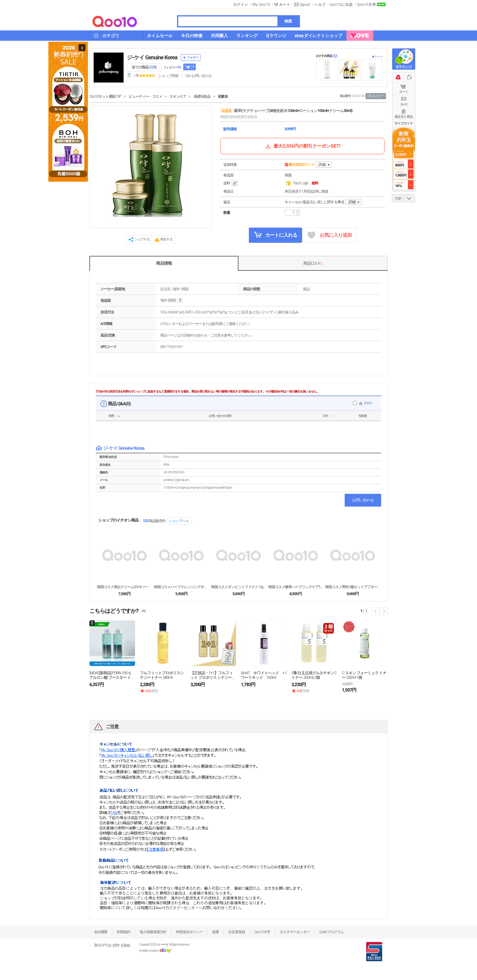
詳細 (322, 165)
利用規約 (124, 932)
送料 (231, 183)
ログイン (241, 5)
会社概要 (101, 932)
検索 (288, 21)
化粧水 (223, 96)
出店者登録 (237, 932)
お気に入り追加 (330, 235)
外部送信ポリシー (189, 932)
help (180, 300)
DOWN (409, 198)
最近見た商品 (404, 117)
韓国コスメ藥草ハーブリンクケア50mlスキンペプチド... (296, 587)
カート (404, 92)
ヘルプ (320, 5)
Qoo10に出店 (341, 5)
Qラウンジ (404, 67)
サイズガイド (404, 123)
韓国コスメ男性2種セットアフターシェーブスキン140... (353, 587)
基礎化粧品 (202, 96)
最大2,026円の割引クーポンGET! (302, 146)
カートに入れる (276, 235)
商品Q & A (313, 263)
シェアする (142, 239)
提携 (215, 932)
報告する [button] (166, 239)
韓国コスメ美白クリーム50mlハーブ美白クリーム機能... (124, 587)
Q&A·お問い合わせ (198, 76)
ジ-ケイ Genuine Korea (152, 57)
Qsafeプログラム (331, 932)
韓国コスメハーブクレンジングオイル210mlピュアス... (181, 587)
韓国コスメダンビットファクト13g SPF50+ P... (238, 587)
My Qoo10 (261, 5)
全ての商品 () (144, 67)
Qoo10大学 (367, 5)
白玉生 (226, 111)
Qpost (305, 5)
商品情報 (164, 263)
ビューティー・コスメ (145, 96)
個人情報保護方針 (153, 932)
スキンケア (178, 96)
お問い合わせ (363, 500)
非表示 (368, 403)
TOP (398, 199)
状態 (111, 416)
